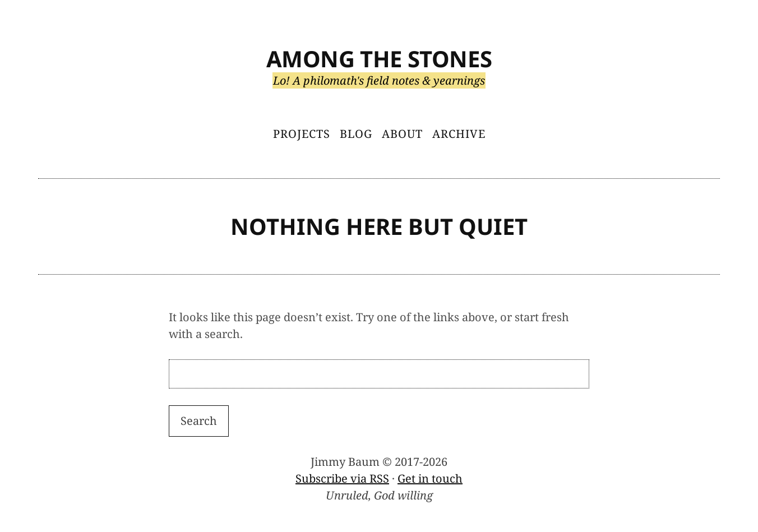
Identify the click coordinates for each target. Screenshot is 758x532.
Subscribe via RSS (342, 478)
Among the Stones (379, 59)
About (402, 134)
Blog (356, 134)
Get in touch (430, 478)
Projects (302, 134)
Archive (459, 134)
